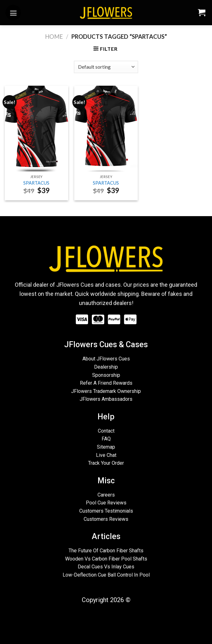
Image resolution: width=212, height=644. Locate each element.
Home (54, 37)
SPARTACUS (36, 183)
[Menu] (13, 13)
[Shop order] (106, 67)
